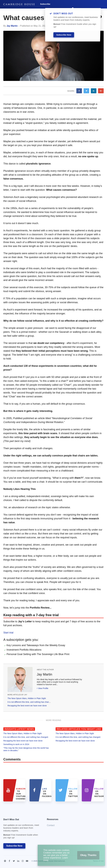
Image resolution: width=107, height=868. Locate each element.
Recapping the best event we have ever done (27, 706)
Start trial (8, 633)
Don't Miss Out (22, 829)
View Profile (43, 688)
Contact (51, 825)
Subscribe (45, 4)
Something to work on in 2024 (16, 744)
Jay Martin (12, 26)
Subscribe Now (14, 846)
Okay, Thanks (85, 857)
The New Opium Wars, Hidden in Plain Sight (27, 698)
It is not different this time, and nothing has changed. (30, 702)
